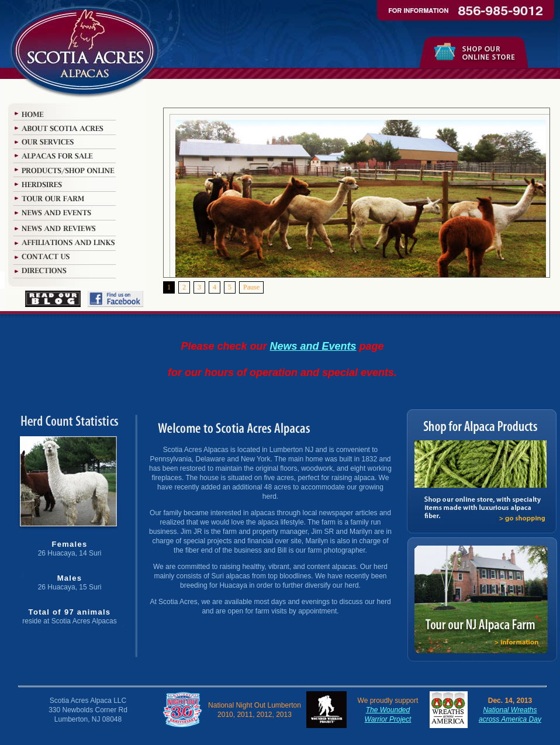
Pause (251, 287)
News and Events (313, 346)
